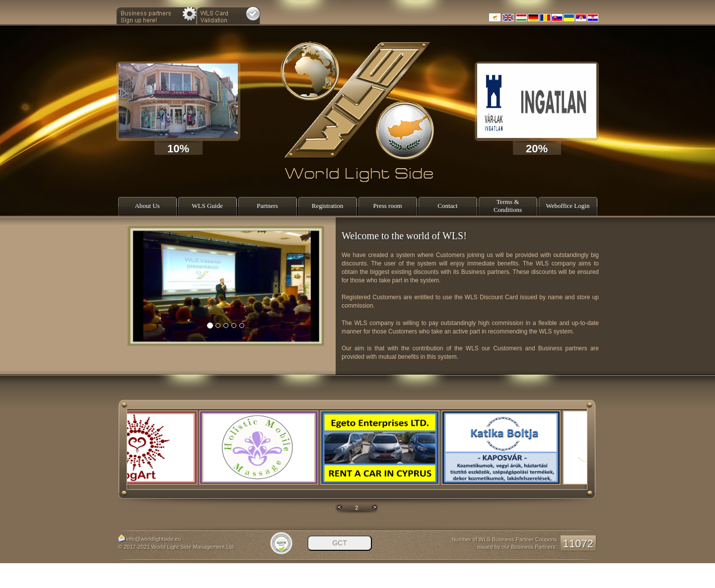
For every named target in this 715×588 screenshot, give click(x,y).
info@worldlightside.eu (154, 539)
